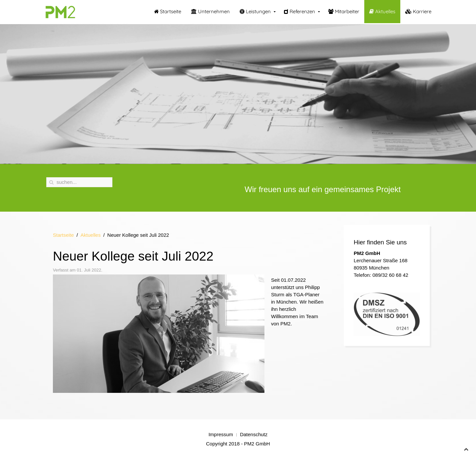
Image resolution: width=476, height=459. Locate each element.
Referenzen (299, 11)
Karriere (418, 11)
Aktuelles (382, 11)
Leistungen (255, 11)
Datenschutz (254, 434)
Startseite (168, 11)
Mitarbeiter (344, 11)
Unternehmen (210, 11)
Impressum (221, 434)
